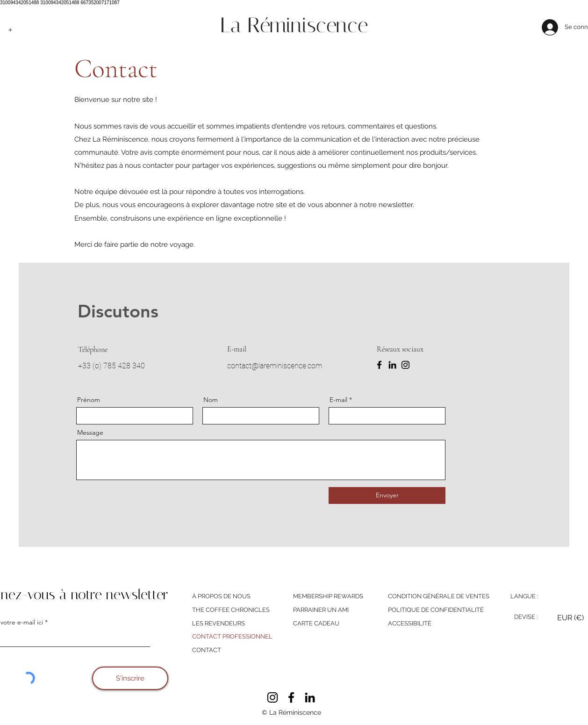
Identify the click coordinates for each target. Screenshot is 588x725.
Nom (211, 400)
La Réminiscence (294, 25)
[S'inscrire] (130, 678)
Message (90, 432)
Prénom (89, 400)
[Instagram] (405, 365)
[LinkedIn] (392, 365)
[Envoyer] (387, 495)
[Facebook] (379, 365)
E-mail (338, 400)
